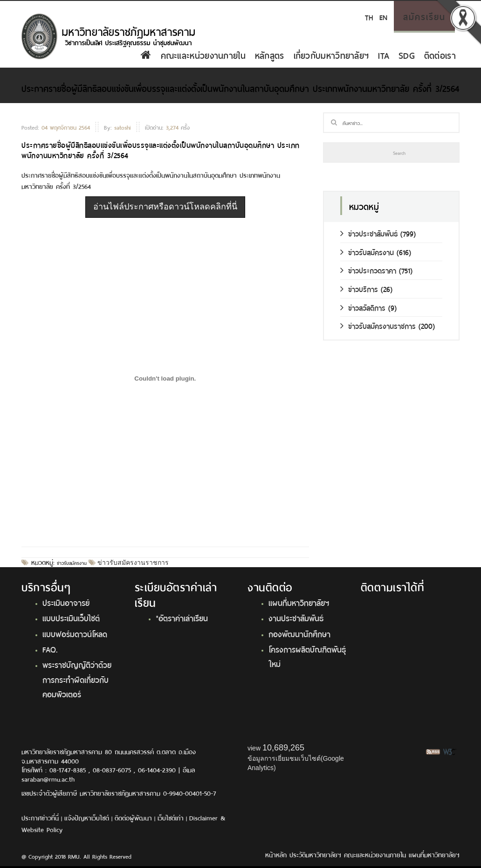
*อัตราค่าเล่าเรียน (182, 618)
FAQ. (50, 649)
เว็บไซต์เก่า (171, 817)
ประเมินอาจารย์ (66, 602)
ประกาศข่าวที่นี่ (40, 817)
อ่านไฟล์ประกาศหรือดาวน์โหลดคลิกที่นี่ (165, 207)
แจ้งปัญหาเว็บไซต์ (87, 817)
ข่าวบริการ (359, 288)
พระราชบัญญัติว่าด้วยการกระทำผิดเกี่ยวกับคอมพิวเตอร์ (77, 679)
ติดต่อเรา (440, 55)
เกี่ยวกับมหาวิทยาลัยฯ (331, 55)
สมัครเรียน (424, 16)
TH (369, 17)
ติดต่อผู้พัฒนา (133, 817)
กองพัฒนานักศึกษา (299, 633)
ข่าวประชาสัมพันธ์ (369, 233)
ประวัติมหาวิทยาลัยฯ (315, 854)
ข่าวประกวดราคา (368, 270)
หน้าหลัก (276, 854)
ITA (384, 55)
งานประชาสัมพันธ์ (296, 618)
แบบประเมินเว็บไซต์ (71, 618)
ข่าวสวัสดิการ (363, 307)
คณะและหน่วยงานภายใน (203, 55)
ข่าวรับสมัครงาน (72, 562)
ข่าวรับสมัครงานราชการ (132, 562)
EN (383, 17)
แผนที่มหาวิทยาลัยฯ (299, 602)
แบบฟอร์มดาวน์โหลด (75, 633)
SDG (407, 55)
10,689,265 (283, 748)
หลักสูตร (270, 55)
